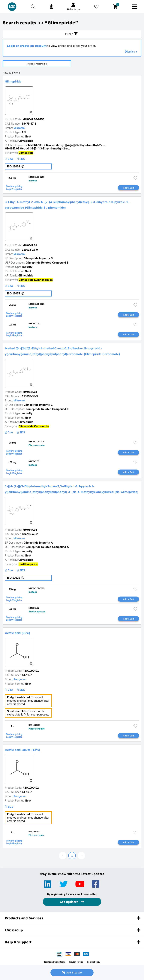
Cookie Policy (94, 962)
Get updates (70, 902)
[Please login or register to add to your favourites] (135, 178)
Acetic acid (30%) (18, 633)
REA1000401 (31, 671)
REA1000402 (31, 788)
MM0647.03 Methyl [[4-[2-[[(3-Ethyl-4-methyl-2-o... (37, 149)
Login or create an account (27, 46)
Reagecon (20, 679)
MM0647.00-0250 (33, 119)
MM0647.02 (30, 530)
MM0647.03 (30, 392)
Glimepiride (13, 81)
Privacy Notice (76, 962)
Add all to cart (72, 973)
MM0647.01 (30, 245)
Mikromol (19, 128)
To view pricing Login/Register (14, 188)
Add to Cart (129, 188)
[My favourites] (96, 7)
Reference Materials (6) (37, 64)
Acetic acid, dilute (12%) (22, 750)
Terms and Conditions (55, 962)
